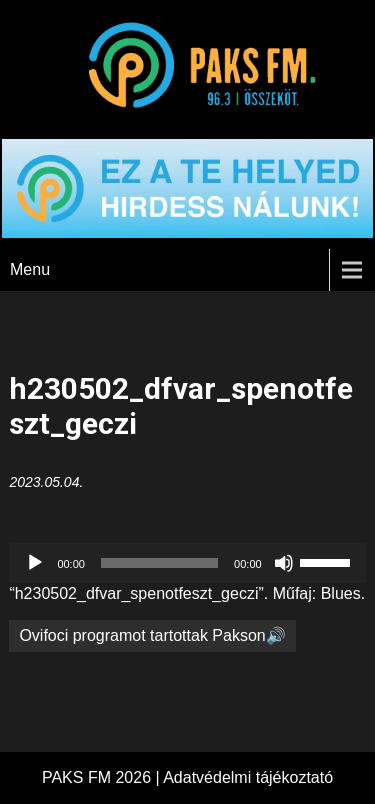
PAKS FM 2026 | (102, 777)
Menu (30, 269)
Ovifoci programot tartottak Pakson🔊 (152, 635)
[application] (187, 563)
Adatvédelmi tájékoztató (248, 777)
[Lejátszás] (35, 563)
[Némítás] (284, 563)
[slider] (159, 563)
